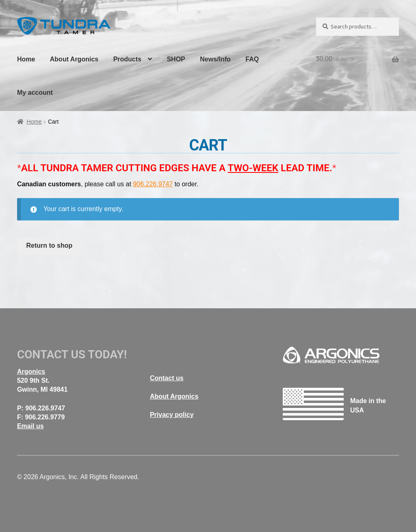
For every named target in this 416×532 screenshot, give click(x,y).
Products (127, 59)
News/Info (215, 59)
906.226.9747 (153, 184)
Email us (30, 426)
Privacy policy (172, 415)
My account (35, 93)
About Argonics (74, 59)
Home (26, 59)
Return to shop (50, 245)
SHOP (176, 59)
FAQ (252, 59)
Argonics (31, 372)
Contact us (167, 378)
